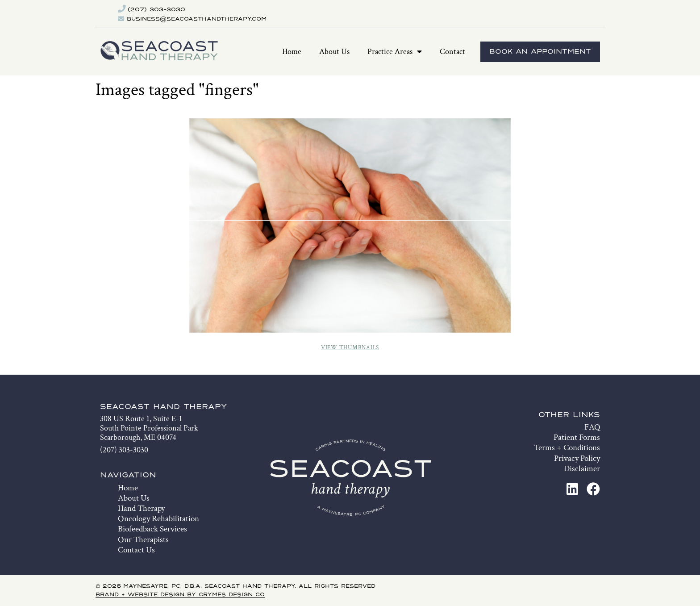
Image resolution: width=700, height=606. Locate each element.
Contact (452, 52)
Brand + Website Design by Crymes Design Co (180, 595)
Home (292, 52)
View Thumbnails (350, 348)
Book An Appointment (540, 52)
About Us (334, 52)
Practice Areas (395, 52)
